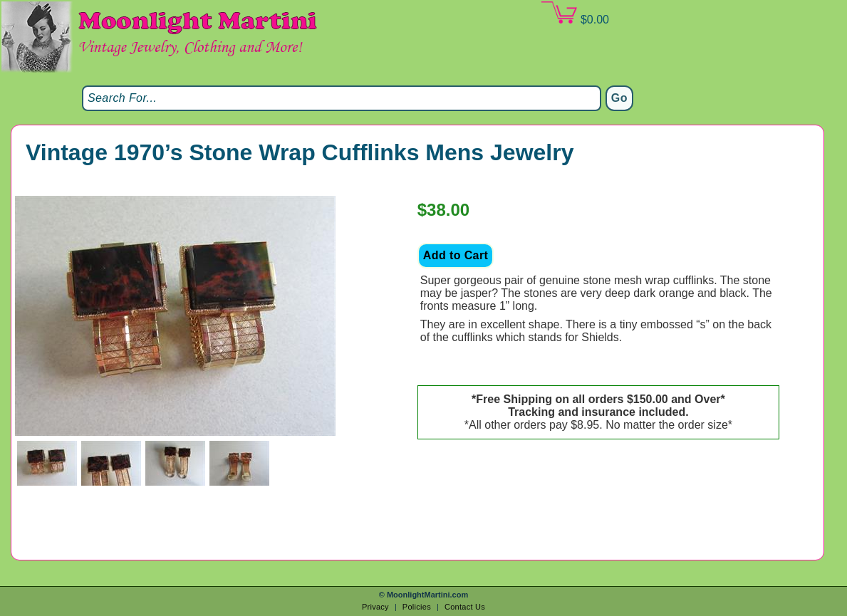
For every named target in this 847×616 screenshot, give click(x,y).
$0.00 (575, 14)
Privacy (375, 607)
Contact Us (465, 607)
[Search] (342, 98)
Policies (417, 607)
